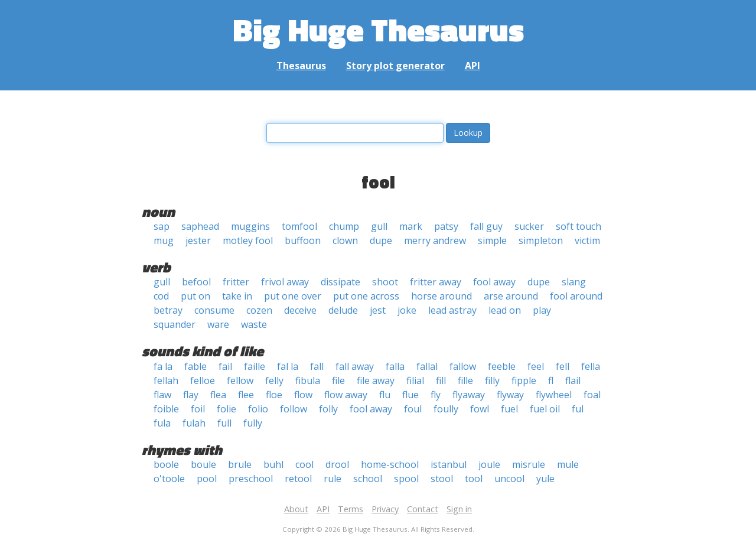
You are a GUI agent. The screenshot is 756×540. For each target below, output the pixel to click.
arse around (511, 296)
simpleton (541, 240)
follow (294, 409)
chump (344, 226)
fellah (166, 380)
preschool (251, 479)
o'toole (169, 479)
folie (227, 409)
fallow (463, 366)
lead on (505, 310)
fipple (524, 380)
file (338, 380)
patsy (446, 226)
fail (225, 366)
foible (166, 409)
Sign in (459, 509)
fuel (509, 409)
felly (274, 380)
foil (198, 409)
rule (333, 479)
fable (195, 366)
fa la (163, 366)
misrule (529, 464)
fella (591, 366)
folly (328, 409)
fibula (308, 380)
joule (489, 464)
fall (317, 366)
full (224, 423)
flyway (510, 395)
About (296, 509)
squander (175, 324)
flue (410, 395)
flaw (162, 395)
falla (395, 366)
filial (415, 380)
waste (254, 324)
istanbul (449, 464)
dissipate (340, 282)
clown (345, 240)
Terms (351, 509)
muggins (250, 226)
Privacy (385, 509)
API (472, 66)
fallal (427, 366)
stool (442, 479)
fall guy (486, 226)
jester (198, 240)
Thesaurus (301, 66)
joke (407, 310)
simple (492, 240)
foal (592, 395)
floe (274, 395)
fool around (576, 296)
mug (164, 240)
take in (237, 296)
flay (191, 395)
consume (214, 310)
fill (441, 380)
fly (436, 395)
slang (574, 282)
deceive (300, 310)
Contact (423, 509)
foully (446, 409)
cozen (259, 310)
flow (303, 395)
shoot (385, 282)
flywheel (554, 395)
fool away (494, 282)
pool (207, 479)
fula (162, 423)
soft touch (579, 226)
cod (161, 296)
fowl (480, 409)
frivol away (285, 282)
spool (406, 479)
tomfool (299, 226)
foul (413, 409)
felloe (203, 380)
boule (203, 464)
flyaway (469, 395)
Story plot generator (395, 66)
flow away (346, 395)
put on (195, 296)
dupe (381, 240)
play (542, 310)
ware (218, 324)
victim (587, 240)
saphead (200, 226)
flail (573, 380)
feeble (502, 366)
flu (385, 395)
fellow (240, 380)
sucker (529, 226)
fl (551, 380)
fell (563, 366)
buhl (273, 464)
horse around (441, 296)
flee (246, 395)
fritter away (436, 282)
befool (196, 282)
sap (162, 226)
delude (343, 310)
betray (168, 310)
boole (166, 464)
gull (379, 226)
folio (258, 409)
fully (253, 423)
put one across (366, 296)
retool (298, 479)
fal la (288, 366)
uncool (509, 479)
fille (465, 380)
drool (337, 464)
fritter (236, 282)
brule (240, 464)
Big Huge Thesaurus (378, 29)
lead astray (452, 310)
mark (411, 226)
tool (474, 479)
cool (304, 464)
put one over (293, 296)
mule (568, 464)
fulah (194, 423)
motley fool (248, 240)
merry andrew (435, 240)
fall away (355, 366)
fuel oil (545, 409)
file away (376, 380)
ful (578, 409)
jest (378, 310)
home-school (390, 464)
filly (492, 380)
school (368, 479)
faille (255, 366)
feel (536, 366)
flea (218, 395)
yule (545, 479)
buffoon (303, 240)
